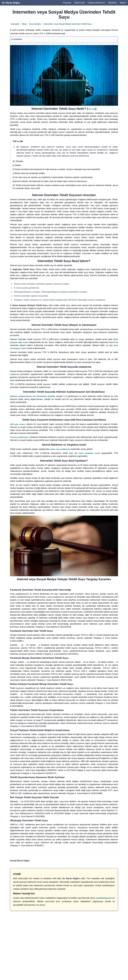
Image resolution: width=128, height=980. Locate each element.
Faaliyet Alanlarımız (96, 3)
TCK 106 (92, 109)
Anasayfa (67, 3)
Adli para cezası (17, 424)
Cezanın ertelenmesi (19, 437)
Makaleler (112, 3)
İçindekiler (18, 39)
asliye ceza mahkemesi (60, 449)
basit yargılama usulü (89, 453)
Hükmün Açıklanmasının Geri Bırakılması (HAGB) (32, 396)
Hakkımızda (79, 3)
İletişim (123, 3)
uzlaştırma (15, 374)
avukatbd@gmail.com (105, 898)
